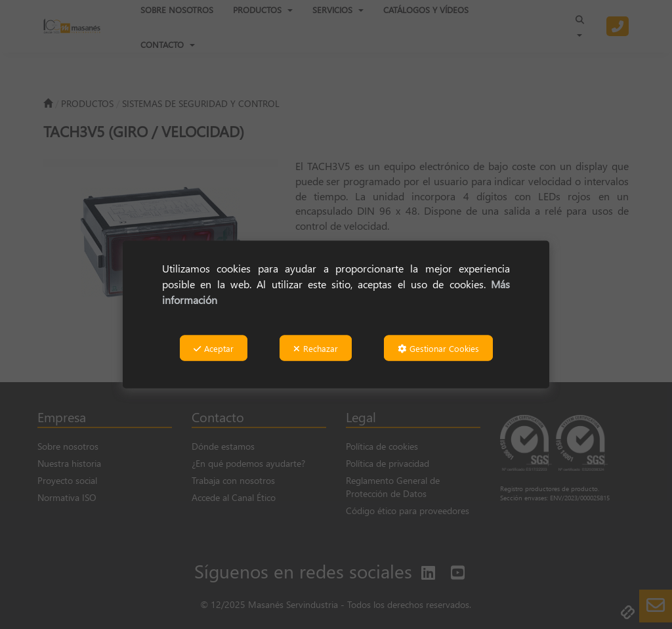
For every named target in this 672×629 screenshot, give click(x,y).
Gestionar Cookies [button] (438, 348)
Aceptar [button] (214, 348)
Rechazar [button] (316, 348)
